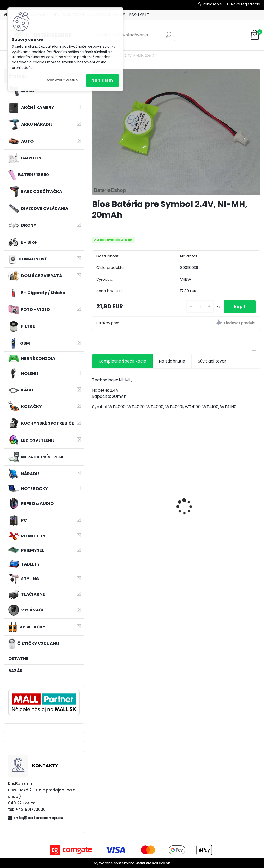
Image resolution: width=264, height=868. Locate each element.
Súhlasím (102, 80)
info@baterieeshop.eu (39, 818)
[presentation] (95, 498)
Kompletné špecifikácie (122, 361)
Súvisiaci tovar (212, 361)
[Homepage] (6, 15)
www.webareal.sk (153, 863)
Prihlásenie (212, 4)
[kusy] (200, 307)
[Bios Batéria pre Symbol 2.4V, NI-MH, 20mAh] (176, 132)
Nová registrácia (246, 4)
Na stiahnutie (172, 361)
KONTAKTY (139, 14)
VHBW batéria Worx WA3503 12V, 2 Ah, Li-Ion (116, 504)
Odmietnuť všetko (61, 80)
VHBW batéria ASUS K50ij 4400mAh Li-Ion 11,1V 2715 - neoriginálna (232, 495)
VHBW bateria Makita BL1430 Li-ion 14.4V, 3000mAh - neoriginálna (174, 500)
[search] (168, 37)
